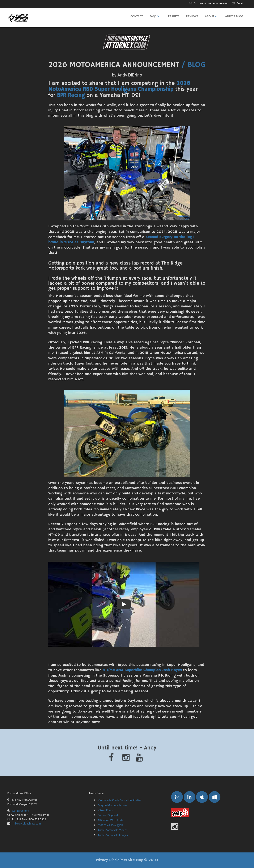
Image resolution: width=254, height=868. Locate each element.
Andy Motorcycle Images (113, 835)
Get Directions (18, 811)
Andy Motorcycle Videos (113, 830)
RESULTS (174, 16)
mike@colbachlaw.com (26, 823)
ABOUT (212, 16)
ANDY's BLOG (234, 16)
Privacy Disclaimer (112, 860)
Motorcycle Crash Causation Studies (120, 800)
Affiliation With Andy (110, 820)
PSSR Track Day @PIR (110, 825)
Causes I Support (108, 815)
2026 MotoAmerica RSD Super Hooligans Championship (119, 86)
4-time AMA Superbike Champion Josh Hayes (142, 670)
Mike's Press (105, 810)
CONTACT (137, 16)
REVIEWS (192, 16)
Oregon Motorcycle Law (112, 805)
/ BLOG (194, 65)
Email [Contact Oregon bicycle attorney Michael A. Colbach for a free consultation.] (240, 3)
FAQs (156, 16)
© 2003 (151, 860)
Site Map (136, 860)
